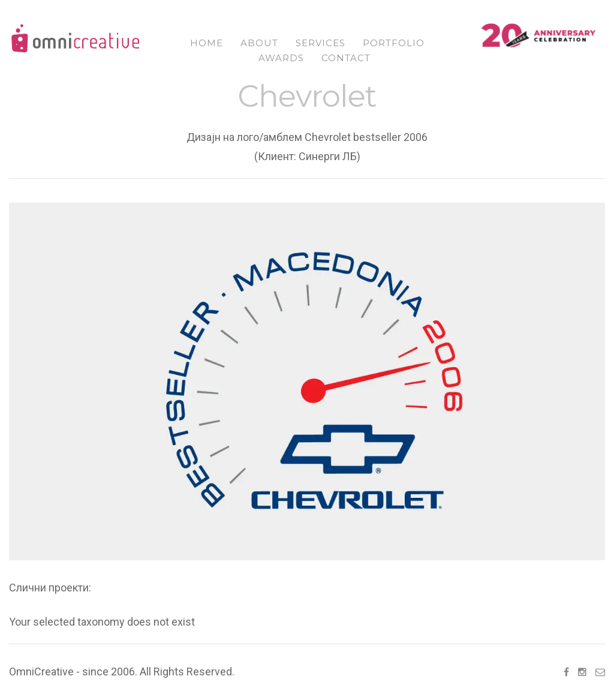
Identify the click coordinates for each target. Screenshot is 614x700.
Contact (346, 58)
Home (207, 43)
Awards (281, 58)
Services (320, 43)
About (259, 43)
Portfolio (394, 43)
